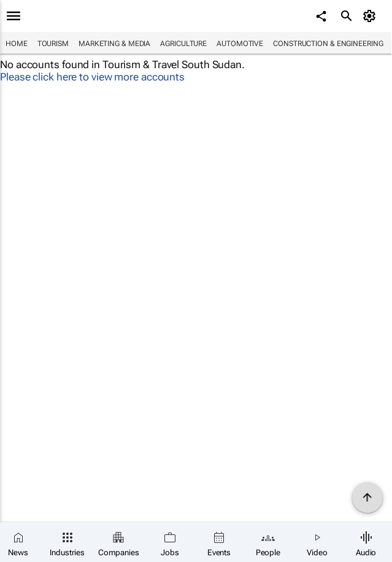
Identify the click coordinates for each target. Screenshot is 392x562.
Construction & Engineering (328, 44)
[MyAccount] (371, 16)
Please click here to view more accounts (92, 77)
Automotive (240, 44)
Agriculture (183, 44)
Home (17, 44)
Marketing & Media (114, 44)
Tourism (53, 44)
